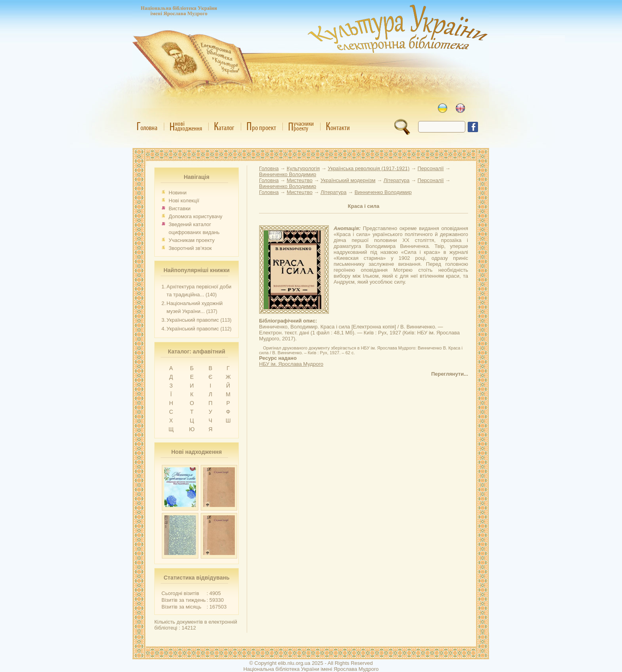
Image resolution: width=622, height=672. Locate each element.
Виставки (179, 208)
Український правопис (193, 320)
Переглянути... (450, 374)
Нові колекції (184, 201)
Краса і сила (364, 206)
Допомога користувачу (196, 216)
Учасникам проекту (192, 240)
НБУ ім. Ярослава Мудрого (291, 364)
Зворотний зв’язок (190, 248)
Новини (178, 193)
